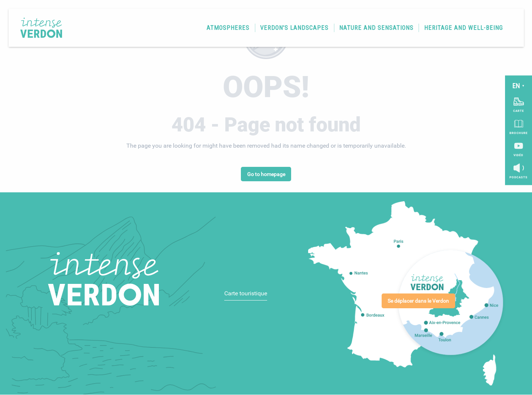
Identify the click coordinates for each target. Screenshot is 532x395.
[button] (226, 30)
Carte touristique (246, 293)
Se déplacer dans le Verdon (418, 301)
